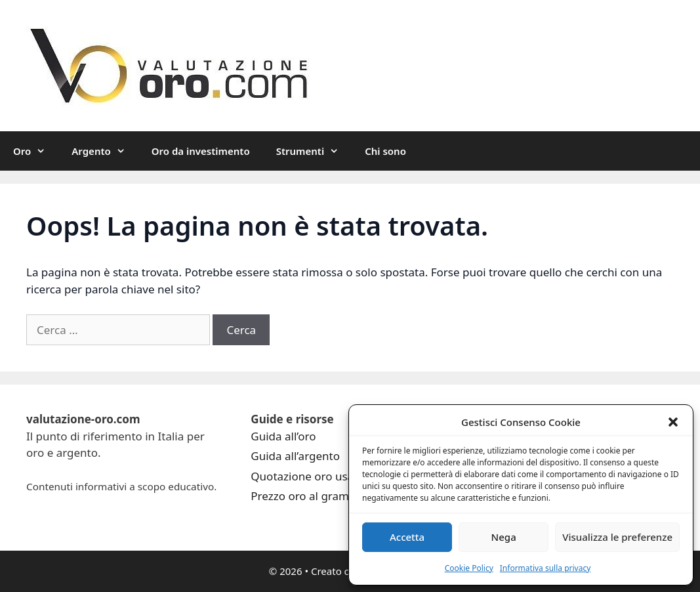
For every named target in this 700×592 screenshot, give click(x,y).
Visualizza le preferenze (617, 537)
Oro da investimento (201, 151)
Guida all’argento (295, 456)
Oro (36, 151)
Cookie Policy (469, 568)
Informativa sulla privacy (546, 568)
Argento (105, 151)
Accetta (407, 537)
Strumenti (314, 151)
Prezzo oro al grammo (308, 496)
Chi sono (385, 151)
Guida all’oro (283, 436)
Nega (504, 537)
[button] (673, 422)
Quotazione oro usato (307, 476)
